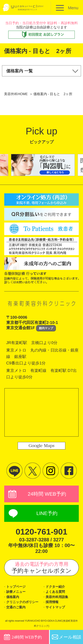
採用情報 (52, 602)
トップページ (16, 587)
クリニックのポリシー (22, 602)
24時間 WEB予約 (47, 494)
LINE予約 (47, 513)
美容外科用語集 (57, 597)
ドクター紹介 (55, 587)
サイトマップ (55, 607)
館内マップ (46, 328)
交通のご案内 (16, 607)
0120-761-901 (41, 532)
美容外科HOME (16, 94)
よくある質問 (55, 592)
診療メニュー (16, 592)
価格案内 (13, 597)
